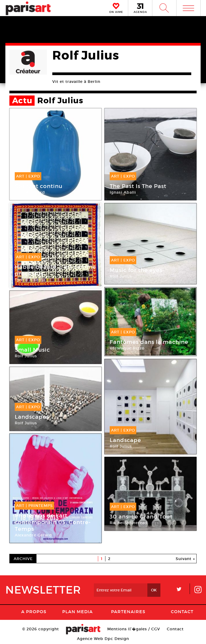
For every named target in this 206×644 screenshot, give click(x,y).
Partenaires (128, 612)
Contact (182, 612)
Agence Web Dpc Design (103, 639)
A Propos (34, 612)
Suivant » (185, 559)
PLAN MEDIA (78, 612)
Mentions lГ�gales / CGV (134, 629)
